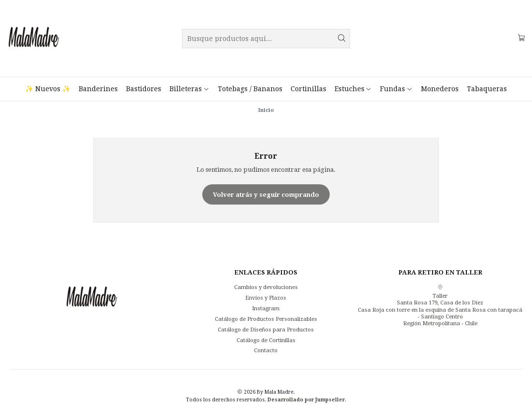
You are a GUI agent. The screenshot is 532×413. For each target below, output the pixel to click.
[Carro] (521, 38)
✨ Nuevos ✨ (48, 89)
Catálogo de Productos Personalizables (266, 319)
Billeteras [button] (189, 89)
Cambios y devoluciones (266, 287)
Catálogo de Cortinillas (266, 340)
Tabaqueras (487, 89)
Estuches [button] (353, 89)
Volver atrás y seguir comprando (266, 195)
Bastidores (144, 89)
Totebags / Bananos (250, 89)
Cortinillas (308, 89)
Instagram (266, 308)
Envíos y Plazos (266, 298)
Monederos (440, 89)
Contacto (266, 350)
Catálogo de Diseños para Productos (266, 330)
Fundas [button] (396, 89)
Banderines (98, 89)
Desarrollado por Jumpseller (306, 399)
